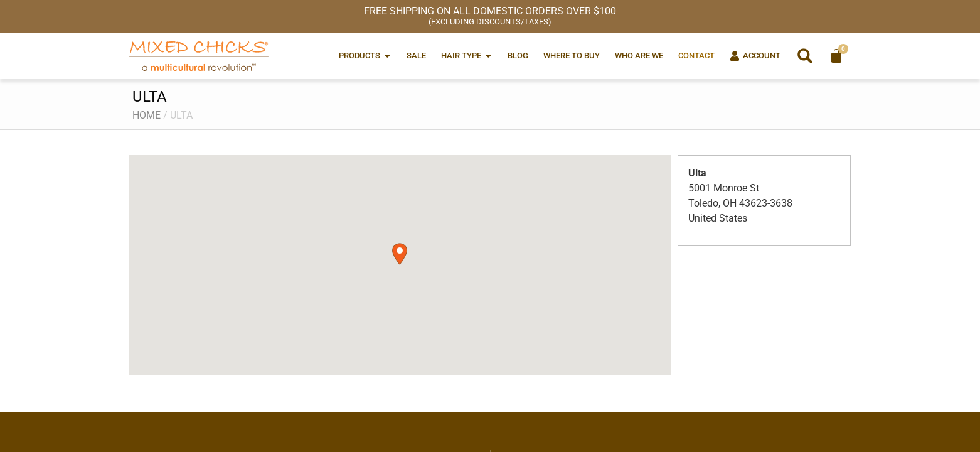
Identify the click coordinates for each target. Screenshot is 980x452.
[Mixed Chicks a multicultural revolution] (199, 56)
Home (146, 115)
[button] (805, 56)
